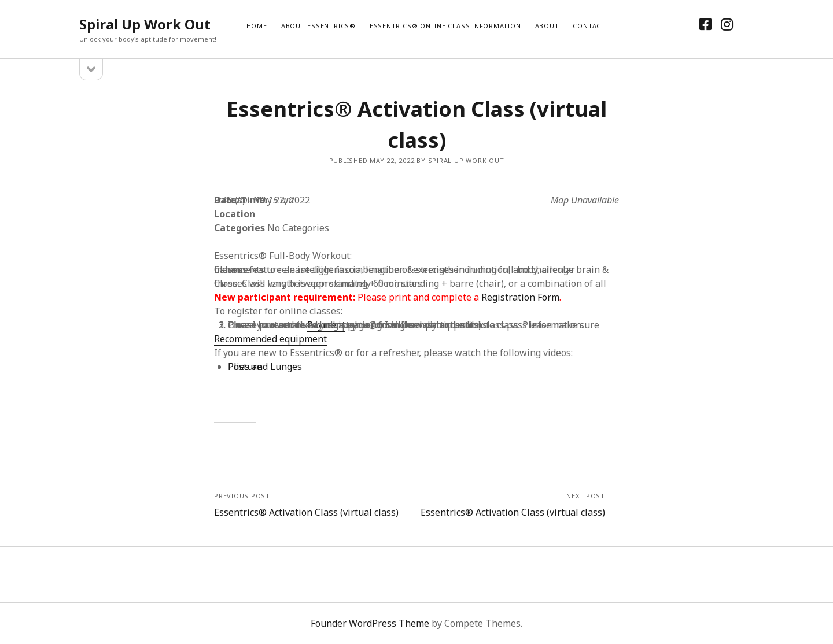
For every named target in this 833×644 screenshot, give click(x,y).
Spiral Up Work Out (145, 24)
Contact (589, 26)
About (547, 26)
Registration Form (520, 297)
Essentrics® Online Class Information (445, 26)
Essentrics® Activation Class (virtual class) (306, 512)
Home (257, 26)
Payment (326, 325)
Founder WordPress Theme (370, 623)
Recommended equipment (270, 339)
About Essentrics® (318, 26)
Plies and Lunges (265, 367)
